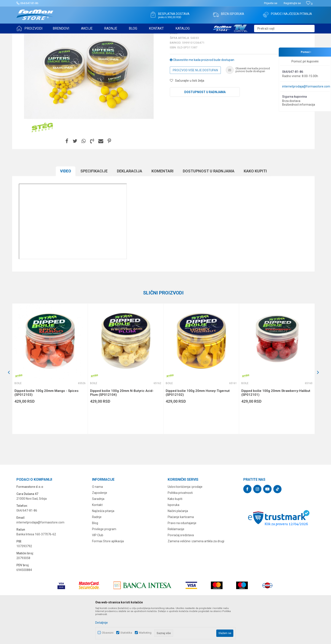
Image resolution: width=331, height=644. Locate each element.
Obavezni (108, 633)
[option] (50, 402)
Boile (85, 36)
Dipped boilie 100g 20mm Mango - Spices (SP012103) (46, 426)
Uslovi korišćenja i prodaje (185, 520)
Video (66, 204)
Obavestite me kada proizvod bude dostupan (202, 93)
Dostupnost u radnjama (205, 126)
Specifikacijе (94, 204)
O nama (97, 520)
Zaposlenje (100, 526)
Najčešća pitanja (103, 544)
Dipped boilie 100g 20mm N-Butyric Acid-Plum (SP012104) (122, 426)
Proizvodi (41, 36)
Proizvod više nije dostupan (195, 104)
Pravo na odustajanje (182, 557)
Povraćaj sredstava (181, 569)
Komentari (162, 204)
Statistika (126, 633)
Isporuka (173, 538)
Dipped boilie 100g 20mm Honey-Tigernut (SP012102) (198, 426)
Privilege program (104, 563)
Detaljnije (102, 623)
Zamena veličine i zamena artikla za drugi (196, 575)
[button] (284, 29)
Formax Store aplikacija (108, 575)
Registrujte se (292, 3)
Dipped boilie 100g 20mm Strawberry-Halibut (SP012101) (276, 426)
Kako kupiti (255, 204)
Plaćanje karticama (181, 550)
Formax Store (24, 36)
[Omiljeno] (309, 4)
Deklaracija (130, 204)
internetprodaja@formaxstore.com (306, 86)
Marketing (145, 633)
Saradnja (98, 532)
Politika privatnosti (180, 526)
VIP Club (98, 569)
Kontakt (97, 538)
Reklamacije (176, 563)
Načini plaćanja (178, 544)
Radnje (97, 550)
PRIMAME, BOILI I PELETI (64, 36)
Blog (95, 557)
